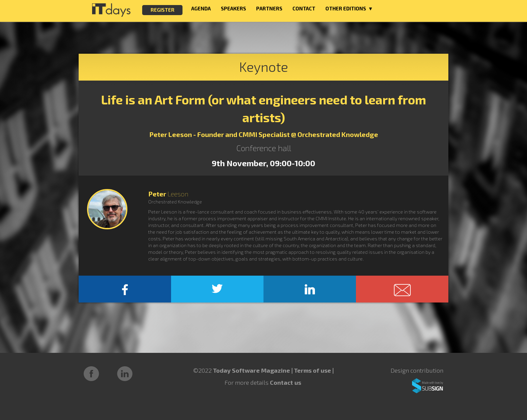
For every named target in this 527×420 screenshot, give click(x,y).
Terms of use (313, 370)
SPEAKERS (233, 8)
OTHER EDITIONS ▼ (349, 8)
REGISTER (163, 10)
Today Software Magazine (252, 370)
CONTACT (304, 8)
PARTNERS (269, 8)
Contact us (286, 382)
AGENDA (201, 8)
